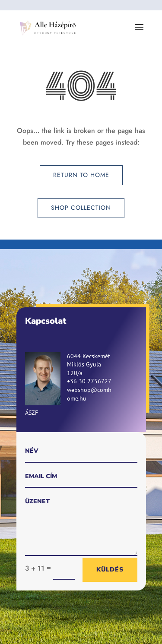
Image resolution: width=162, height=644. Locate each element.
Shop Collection (81, 208)
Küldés (110, 570)
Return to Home (81, 175)
